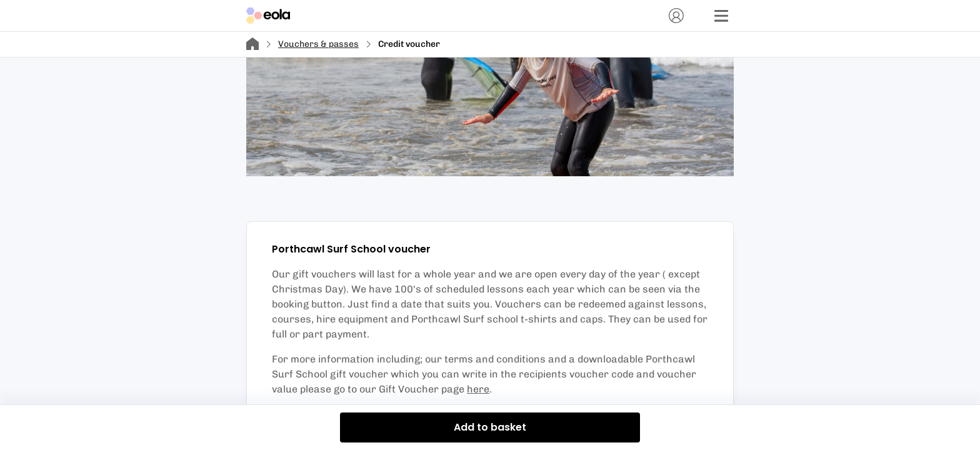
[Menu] (721, 16)
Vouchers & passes (318, 44)
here (478, 389)
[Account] (676, 16)
